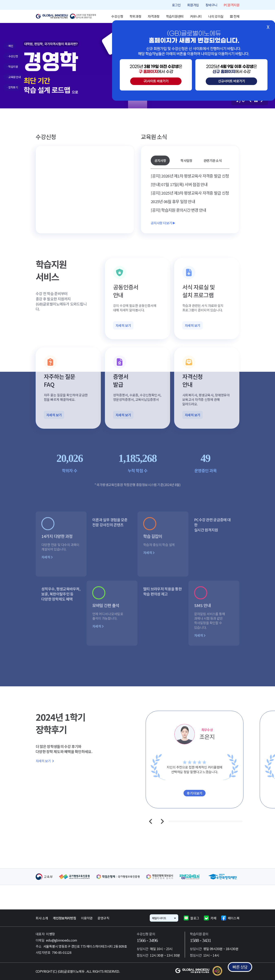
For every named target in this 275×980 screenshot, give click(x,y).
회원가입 (193, 5)
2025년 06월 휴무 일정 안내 (173, 202)
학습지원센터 (175, 16)
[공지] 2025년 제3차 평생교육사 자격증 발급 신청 (190, 193)
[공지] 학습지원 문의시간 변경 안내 (178, 210)
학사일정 (186, 160)
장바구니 (211, 5)
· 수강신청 (12, 56)
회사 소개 (42, 918)
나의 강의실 (216, 16)
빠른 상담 (240, 967)
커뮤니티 (196, 16)
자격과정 (153, 16)
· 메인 (10, 46)
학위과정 (135, 16)
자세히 (47, 557)
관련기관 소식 (213, 160)
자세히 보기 (123, 325)
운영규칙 (103, 918)
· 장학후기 (12, 87)
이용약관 (87, 918)
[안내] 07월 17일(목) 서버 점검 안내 (179, 184)
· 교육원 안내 (14, 77)
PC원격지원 (232, 5)
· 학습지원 (12, 67)
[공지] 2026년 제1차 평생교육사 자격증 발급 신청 (190, 176)
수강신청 (117, 16)
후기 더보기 (195, 793)
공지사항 (160, 160)
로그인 (176, 5)
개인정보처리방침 (64, 918)
